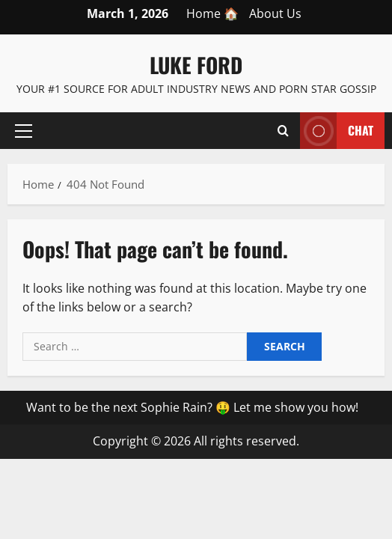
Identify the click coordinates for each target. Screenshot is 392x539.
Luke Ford (196, 65)
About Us (275, 13)
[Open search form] (283, 131)
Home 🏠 (212, 13)
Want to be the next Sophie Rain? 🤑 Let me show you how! (192, 407)
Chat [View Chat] (337, 131)
